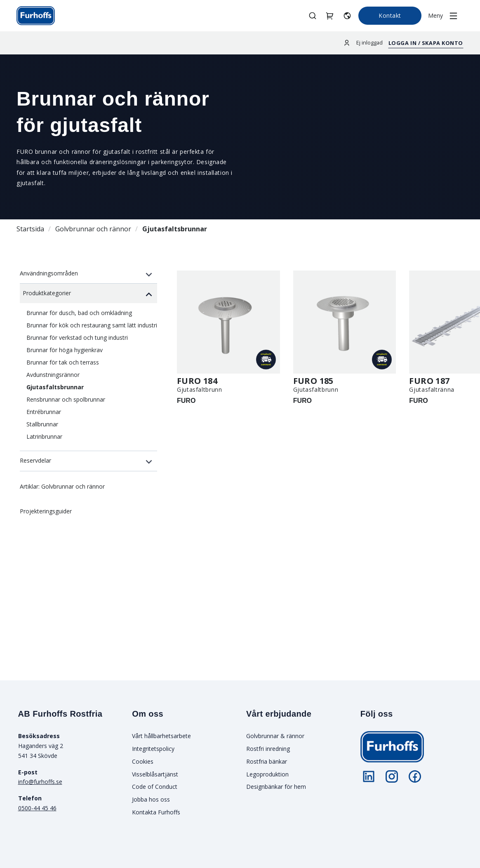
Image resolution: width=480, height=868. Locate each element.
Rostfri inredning (268, 749)
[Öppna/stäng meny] (446, 16)
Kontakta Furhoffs (156, 812)
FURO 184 (197, 381)
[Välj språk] (347, 15)
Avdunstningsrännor (53, 375)
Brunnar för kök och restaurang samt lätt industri (92, 325)
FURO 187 (429, 381)
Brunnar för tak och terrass (63, 362)
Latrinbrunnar (44, 436)
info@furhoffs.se (40, 782)
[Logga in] (347, 43)
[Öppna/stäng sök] (313, 15)
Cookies (143, 761)
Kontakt (390, 15)
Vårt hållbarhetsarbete (161, 736)
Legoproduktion (267, 774)
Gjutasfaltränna (432, 390)
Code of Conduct (155, 787)
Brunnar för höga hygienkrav (65, 350)
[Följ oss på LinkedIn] (369, 776)
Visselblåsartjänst (155, 774)
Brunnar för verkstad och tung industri (77, 338)
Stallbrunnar (42, 424)
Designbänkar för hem (276, 787)
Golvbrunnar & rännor (275, 736)
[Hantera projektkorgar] (330, 15)
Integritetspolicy (153, 749)
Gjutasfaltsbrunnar (175, 229)
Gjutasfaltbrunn (200, 390)
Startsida (30, 229)
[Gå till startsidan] (36, 16)
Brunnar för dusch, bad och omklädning (79, 313)
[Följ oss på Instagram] (392, 776)
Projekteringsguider (46, 511)
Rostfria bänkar (267, 761)
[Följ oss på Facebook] (415, 776)
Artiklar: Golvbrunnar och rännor (62, 486)
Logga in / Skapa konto (426, 43)
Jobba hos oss (151, 799)
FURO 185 (313, 381)
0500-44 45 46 (37, 808)
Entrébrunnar (44, 412)
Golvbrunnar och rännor (93, 229)
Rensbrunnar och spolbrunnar (66, 399)
